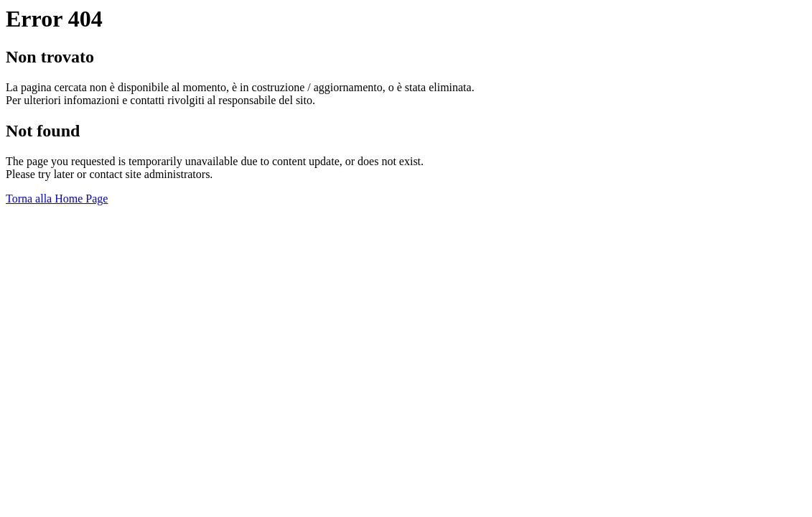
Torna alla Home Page (57, 199)
